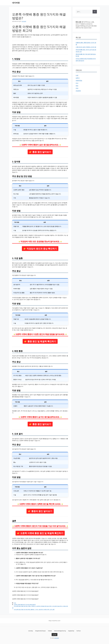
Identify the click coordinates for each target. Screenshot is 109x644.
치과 (15, 603)
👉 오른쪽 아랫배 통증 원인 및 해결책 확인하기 (40, 533)
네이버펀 (16, 3)
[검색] (95, 12)
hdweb (50, 631)
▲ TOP (54, 635)
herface (79, 631)
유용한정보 (79, 80)
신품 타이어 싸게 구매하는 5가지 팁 (86, 47)
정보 (77, 86)
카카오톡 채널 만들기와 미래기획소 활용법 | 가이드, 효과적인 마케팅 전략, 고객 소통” (34, 609)
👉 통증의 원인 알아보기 (40, 511)
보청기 (78, 78)
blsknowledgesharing (60, 631)
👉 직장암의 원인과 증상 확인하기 (40, 249)
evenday (31, 631)
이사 (77, 83)
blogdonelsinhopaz (40, 631)
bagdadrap (71, 631)
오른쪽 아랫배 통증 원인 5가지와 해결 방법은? (25, 605)
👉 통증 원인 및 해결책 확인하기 (40, 341)
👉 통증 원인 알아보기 (40, 152)
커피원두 (78, 91)
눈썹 (77, 75)
